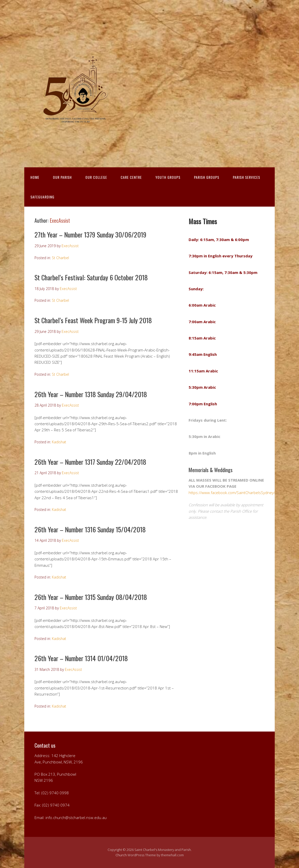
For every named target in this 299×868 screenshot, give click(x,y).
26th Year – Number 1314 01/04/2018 (81, 658)
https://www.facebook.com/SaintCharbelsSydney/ (232, 493)
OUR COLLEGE (96, 177)
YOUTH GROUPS (168, 177)
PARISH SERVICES (246, 177)
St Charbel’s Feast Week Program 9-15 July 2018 (93, 320)
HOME (35, 177)
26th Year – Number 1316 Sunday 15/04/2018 (90, 529)
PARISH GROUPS (207, 177)
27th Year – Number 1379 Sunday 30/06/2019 (90, 235)
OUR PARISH (62, 177)
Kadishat (59, 442)
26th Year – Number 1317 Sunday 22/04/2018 (90, 462)
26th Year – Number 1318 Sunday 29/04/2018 (91, 394)
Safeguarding (42, 197)
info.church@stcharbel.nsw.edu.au (76, 817)
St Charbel (60, 258)
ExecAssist (60, 220)
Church (121, 855)
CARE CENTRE (131, 177)
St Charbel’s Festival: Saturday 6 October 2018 (91, 277)
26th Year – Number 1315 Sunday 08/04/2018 (91, 597)
